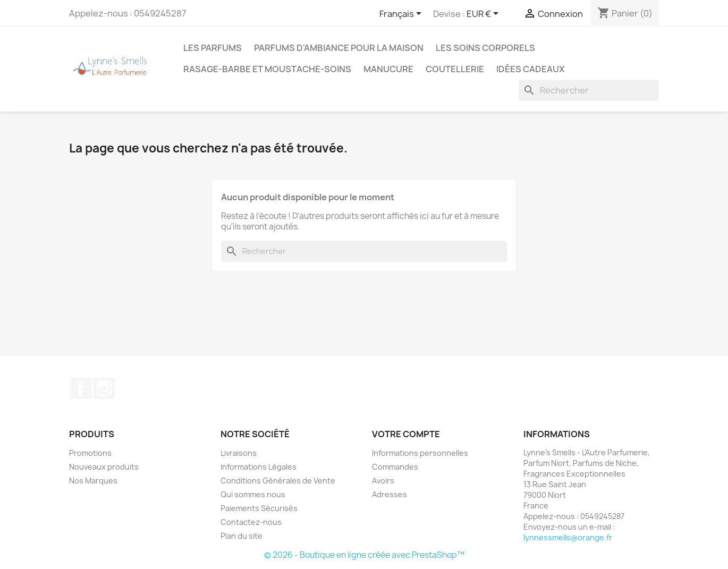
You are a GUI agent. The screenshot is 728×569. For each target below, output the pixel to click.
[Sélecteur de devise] (484, 14)
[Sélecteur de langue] (402, 14)
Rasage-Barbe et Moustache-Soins (267, 69)
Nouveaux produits (104, 467)
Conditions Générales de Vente (278, 481)
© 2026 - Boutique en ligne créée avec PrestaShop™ (364, 555)
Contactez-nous (251, 522)
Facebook (81, 388)
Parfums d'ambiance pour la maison (339, 48)
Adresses (390, 494)
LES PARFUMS (213, 48)
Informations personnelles (420, 453)
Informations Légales (259, 467)
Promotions (90, 453)
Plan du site (242, 536)
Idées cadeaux (531, 69)
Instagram (104, 388)
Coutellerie (455, 69)
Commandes (395, 467)
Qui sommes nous (253, 494)
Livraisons (239, 453)
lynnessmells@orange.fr (568, 537)
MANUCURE (388, 69)
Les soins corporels (485, 48)
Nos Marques (93, 481)
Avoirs (383, 481)
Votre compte (406, 434)
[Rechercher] (589, 90)
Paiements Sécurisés (259, 508)
